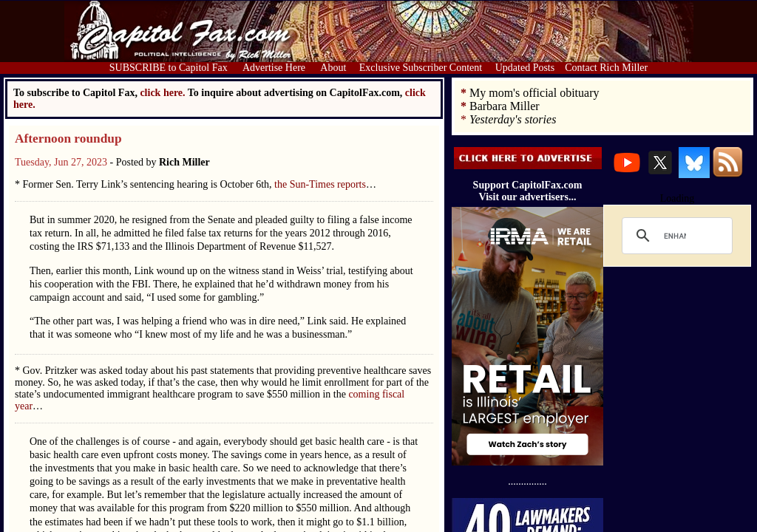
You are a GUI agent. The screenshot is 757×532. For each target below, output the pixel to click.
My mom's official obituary (534, 93)
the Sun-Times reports (320, 184)
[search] (675, 236)
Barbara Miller (505, 106)
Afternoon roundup (68, 139)
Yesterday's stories (513, 119)
